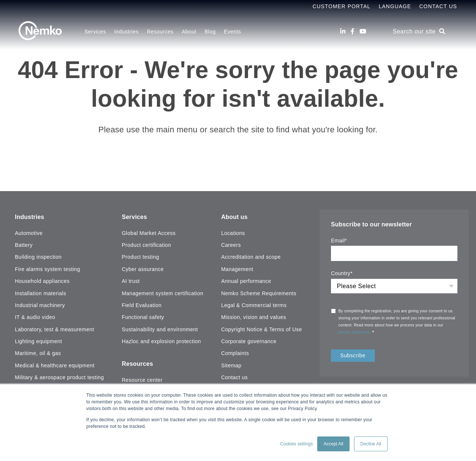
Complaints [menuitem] (235, 353)
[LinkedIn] (343, 31)
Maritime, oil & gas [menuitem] (38, 353)
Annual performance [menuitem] (246, 281)
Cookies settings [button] (296, 444)
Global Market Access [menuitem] (149, 233)
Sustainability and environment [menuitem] (160, 329)
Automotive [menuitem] (29, 233)
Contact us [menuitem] (235, 377)
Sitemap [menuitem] (231, 365)
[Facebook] (353, 31)
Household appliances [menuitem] (42, 281)
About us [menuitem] (234, 217)
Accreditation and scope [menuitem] (251, 257)
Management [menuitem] (237, 269)
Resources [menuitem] (160, 32)
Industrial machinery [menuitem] (40, 305)
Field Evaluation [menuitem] (141, 305)
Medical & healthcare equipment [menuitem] (55, 365)
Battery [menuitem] (24, 245)
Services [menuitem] (95, 32)
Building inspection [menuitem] (38, 257)
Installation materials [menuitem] (41, 293)
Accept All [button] (333, 444)
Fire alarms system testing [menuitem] (48, 269)
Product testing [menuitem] (140, 257)
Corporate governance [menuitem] (249, 341)
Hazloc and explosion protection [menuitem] (161, 341)
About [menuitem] (189, 32)
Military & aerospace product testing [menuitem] (59, 377)
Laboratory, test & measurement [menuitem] (54, 329)
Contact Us (438, 6)
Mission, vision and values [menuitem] (254, 317)
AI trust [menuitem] (131, 281)
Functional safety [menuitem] (143, 317)
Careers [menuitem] (231, 245)
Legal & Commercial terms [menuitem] (254, 305)
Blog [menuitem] (210, 32)
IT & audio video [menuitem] (35, 317)
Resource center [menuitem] (142, 380)
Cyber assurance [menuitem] (143, 269)
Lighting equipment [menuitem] (38, 341)
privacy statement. (355, 332)
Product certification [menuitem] (146, 245)
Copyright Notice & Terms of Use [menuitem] (262, 329)
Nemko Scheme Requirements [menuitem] (259, 293)
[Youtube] (363, 31)
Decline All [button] (371, 444)
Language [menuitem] (395, 6)
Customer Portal (341, 6)
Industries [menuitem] (126, 32)
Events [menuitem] (232, 32)
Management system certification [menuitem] (162, 293)
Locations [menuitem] (233, 233)
